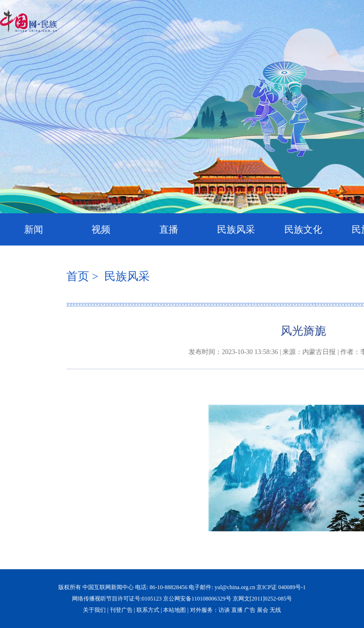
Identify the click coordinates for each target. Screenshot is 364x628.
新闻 (34, 229)
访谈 (224, 610)
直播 (169, 229)
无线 (275, 610)
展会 (263, 610)
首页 (78, 276)
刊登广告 (121, 610)
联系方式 (148, 610)
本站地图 (174, 610)
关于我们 (94, 610)
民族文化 (303, 229)
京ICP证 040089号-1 (281, 587)
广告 (250, 610)
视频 (101, 229)
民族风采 (236, 229)
